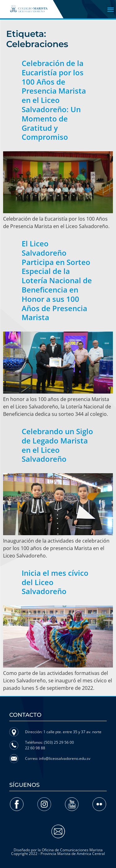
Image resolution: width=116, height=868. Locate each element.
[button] (111, 9)
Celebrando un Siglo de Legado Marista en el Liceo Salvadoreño (57, 445)
